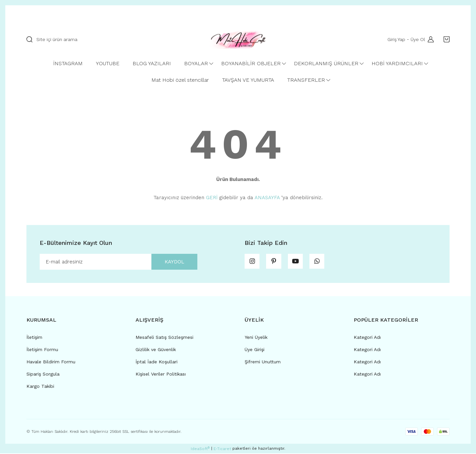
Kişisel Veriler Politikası (161, 375)
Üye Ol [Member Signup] (417, 39)
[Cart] (445, 39)
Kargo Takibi (40, 387)
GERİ (212, 198)
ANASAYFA (267, 198)
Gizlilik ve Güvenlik (156, 350)
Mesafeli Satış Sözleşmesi (164, 338)
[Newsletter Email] (119, 262)
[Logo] (238, 39)
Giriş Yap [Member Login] (396, 39)
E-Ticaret (222, 449)
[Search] (111, 39)
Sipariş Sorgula (43, 375)
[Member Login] (429, 39)
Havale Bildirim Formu (51, 362)
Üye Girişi (255, 350)
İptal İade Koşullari (157, 362)
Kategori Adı (367, 338)
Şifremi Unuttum (263, 362)
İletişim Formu (42, 350)
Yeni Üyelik (256, 338)
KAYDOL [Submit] (173, 262)
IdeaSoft (200, 449)
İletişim (34, 338)
